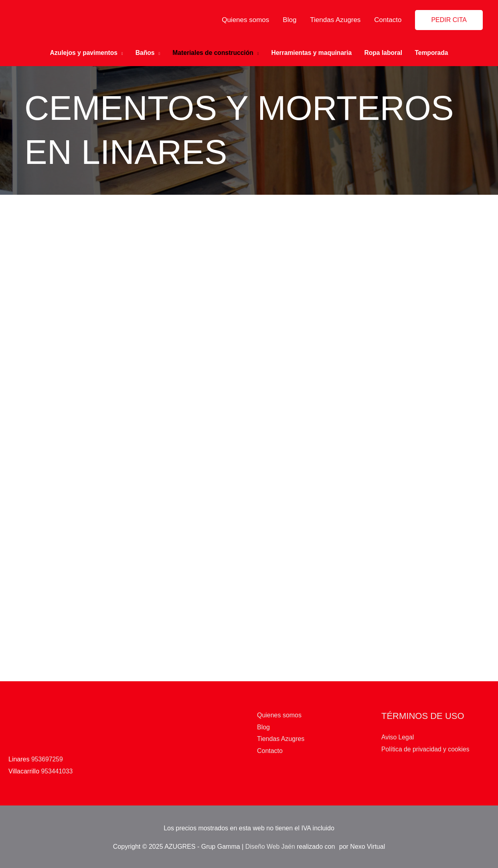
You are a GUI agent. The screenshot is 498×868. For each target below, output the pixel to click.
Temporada (436, 52)
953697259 (47, 757)
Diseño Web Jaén (270, 845)
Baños (143, 52)
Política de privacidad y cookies (426, 747)
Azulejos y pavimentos (80, 52)
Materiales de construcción (212, 52)
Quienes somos (245, 20)
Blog (289, 20)
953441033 (57, 769)
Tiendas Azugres (335, 20)
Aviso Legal (398, 735)
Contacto (388, 20)
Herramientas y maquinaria (313, 52)
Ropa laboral (386, 52)
